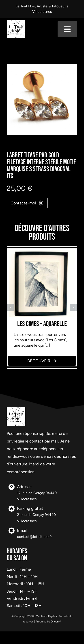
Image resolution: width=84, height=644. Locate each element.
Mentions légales (46, 616)
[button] (11, 307)
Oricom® (56, 622)
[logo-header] (16, 22)
